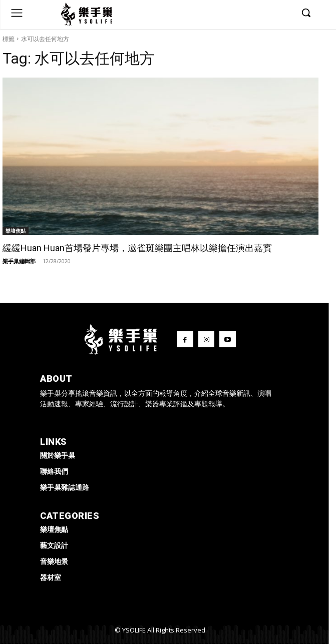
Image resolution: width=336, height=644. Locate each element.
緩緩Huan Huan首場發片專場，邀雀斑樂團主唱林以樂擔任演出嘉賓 (137, 248)
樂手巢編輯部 (19, 261)
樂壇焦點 (16, 231)
